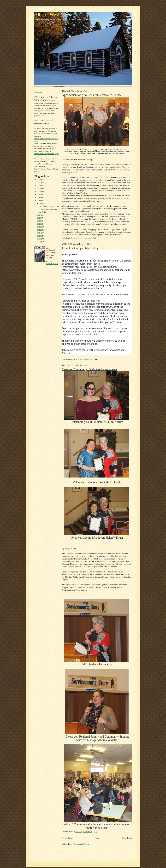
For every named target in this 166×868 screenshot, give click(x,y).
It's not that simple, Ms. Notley (80, 248)
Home (97, 838)
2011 (39, 233)
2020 (39, 194)
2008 (39, 242)
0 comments (87, 238)
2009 (39, 239)
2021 (39, 192)
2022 (39, 189)
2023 (39, 186)
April (41, 212)
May (41, 204)
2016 (39, 218)
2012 (39, 230)
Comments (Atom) (82, 844)
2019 (39, 198)
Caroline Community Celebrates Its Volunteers (89, 369)
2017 (39, 215)
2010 (39, 236)
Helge (52, 250)
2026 (39, 180)
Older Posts (127, 838)
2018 (39, 200)
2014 (39, 224)
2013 (39, 227)
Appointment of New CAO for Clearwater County (92, 95)
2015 (39, 221)
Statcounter (39, 92)
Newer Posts (67, 838)
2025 (39, 183)
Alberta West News (53, 14)
